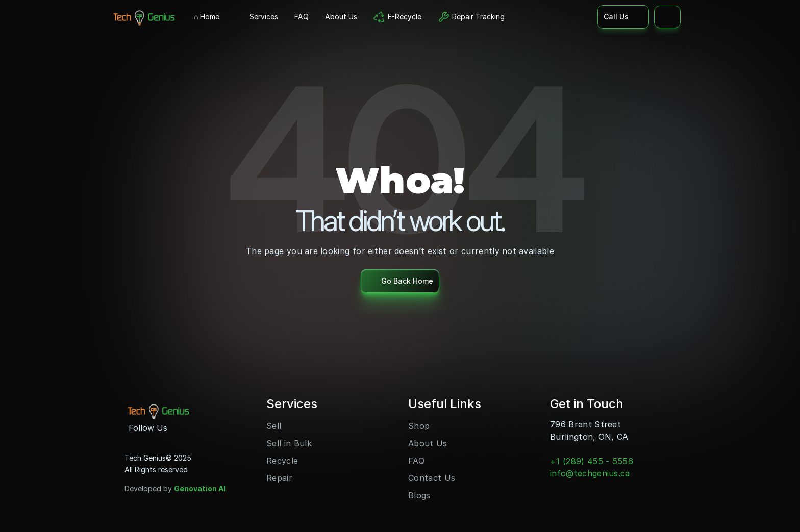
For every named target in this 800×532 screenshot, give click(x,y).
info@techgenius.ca (590, 473)
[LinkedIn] (213, 428)
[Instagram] (181, 428)
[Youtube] (197, 428)
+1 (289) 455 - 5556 (592, 461)
